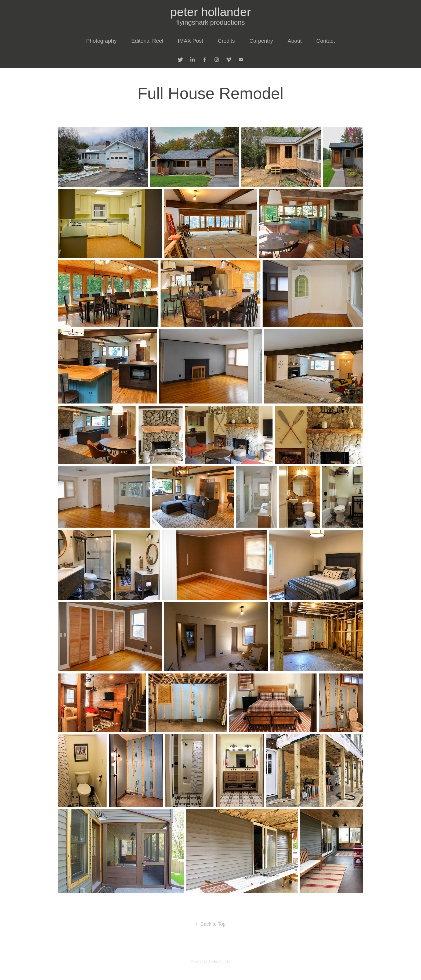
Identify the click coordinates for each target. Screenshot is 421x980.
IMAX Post (190, 41)
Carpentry (261, 41)
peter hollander (210, 12)
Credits (226, 41)
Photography (101, 41)
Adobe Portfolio (219, 961)
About (295, 41)
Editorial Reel (147, 41)
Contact (326, 41)
